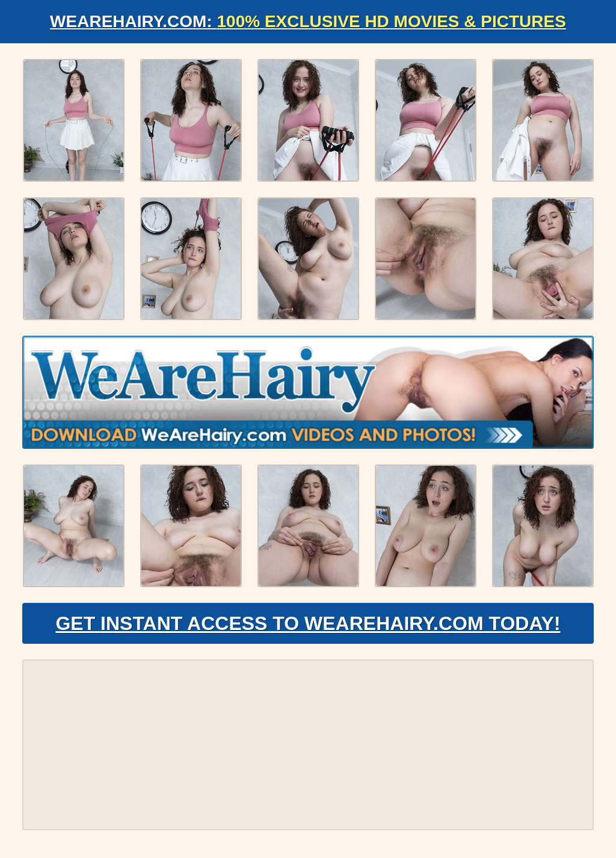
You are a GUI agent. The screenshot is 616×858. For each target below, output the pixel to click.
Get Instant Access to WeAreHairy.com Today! (308, 623)
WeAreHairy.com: (308, 21)
